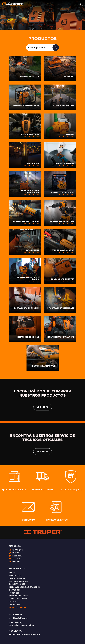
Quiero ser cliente (18, 596)
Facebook (15, 556)
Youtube (15, 559)
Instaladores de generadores (24, 587)
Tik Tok (14, 553)
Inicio (12, 572)
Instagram (16, 550)
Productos (15, 575)
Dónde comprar (17, 578)
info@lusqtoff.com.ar (19, 618)
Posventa (14, 602)
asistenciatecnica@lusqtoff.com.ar (25, 634)
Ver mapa (43, 407)
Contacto (14, 605)
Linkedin (14, 562)
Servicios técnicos (19, 581)
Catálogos (15, 590)
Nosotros (14, 593)
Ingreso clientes (17, 608)
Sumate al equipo (18, 599)
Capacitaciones (17, 584)
